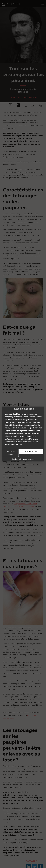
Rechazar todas (11, 453)
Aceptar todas (31, 451)
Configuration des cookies (23, 459)
